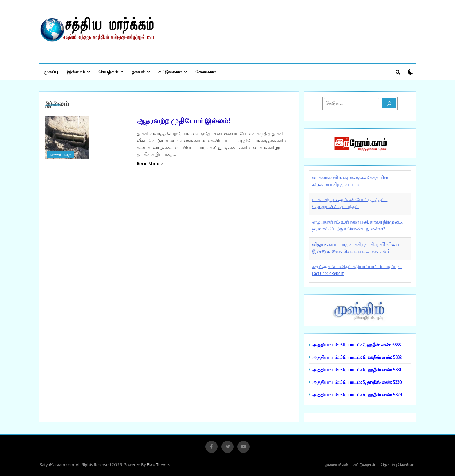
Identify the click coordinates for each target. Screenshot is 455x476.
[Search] (389, 103)
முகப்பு (51, 72)
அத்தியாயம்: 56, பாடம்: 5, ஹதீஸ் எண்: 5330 (357, 382)
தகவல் (138, 72)
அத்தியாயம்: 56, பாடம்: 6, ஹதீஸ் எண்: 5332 (357, 357)
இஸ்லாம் (76, 72)
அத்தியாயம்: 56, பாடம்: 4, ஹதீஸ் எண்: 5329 (357, 394)
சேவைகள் (206, 72)
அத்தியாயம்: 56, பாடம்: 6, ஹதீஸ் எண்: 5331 (357, 369)
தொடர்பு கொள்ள (397, 465)
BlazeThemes (159, 465)
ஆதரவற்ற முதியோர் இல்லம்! (183, 120)
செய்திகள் (108, 72)
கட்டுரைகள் (170, 72)
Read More (150, 164)
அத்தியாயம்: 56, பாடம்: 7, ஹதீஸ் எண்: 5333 (356, 345)
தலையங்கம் (337, 465)
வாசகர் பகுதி (61, 155)
